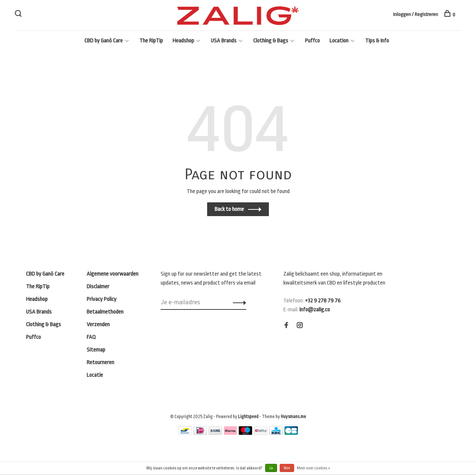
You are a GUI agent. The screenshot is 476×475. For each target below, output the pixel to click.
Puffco (312, 41)
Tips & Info (377, 41)
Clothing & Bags (271, 41)
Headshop (183, 41)
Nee (287, 468)
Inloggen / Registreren (416, 14)
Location (339, 41)
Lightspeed (248, 417)
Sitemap (96, 350)
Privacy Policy (102, 299)
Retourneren (100, 362)
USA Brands (224, 41)
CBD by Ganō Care (104, 41)
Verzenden (98, 325)
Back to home (229, 209)
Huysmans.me (293, 417)
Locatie (95, 375)
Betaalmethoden (105, 312)
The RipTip (151, 41)
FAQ (91, 337)
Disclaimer (98, 287)
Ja (271, 468)
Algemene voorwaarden (112, 274)
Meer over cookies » (313, 468)
